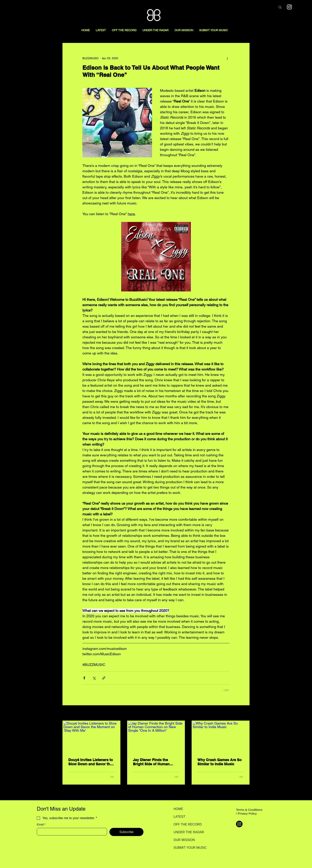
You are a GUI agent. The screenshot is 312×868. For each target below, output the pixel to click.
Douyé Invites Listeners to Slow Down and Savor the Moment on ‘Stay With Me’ (91, 762)
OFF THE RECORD (188, 824)
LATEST (179, 817)
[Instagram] (289, 7)
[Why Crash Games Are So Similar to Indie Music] (221, 737)
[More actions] (227, 58)
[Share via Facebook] (84, 678)
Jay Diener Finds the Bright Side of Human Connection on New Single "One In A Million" (156, 762)
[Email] (71, 832)
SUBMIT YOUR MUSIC (188, 848)
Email (41, 825)
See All (245, 713)
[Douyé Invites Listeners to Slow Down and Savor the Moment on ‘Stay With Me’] (91, 737)
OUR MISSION (184, 840)
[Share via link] (104, 678)
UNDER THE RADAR (188, 832)
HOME (178, 809)
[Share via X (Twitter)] (94, 678)
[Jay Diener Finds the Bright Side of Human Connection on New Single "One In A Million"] (156, 737)
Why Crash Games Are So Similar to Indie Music (219, 762)
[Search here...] (252, 7)
